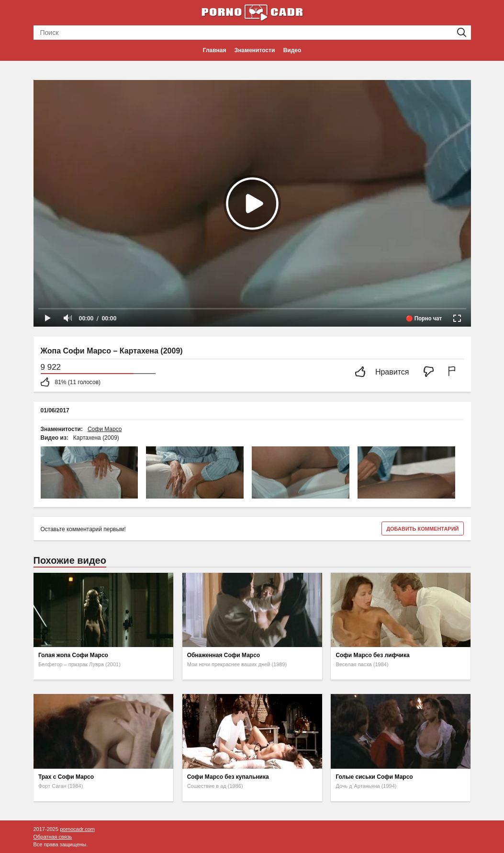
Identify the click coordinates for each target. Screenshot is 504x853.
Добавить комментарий (422, 529)
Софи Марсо (105, 429)
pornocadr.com (77, 829)
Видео (292, 50)
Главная (215, 50)
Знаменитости (255, 50)
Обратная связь (53, 837)
